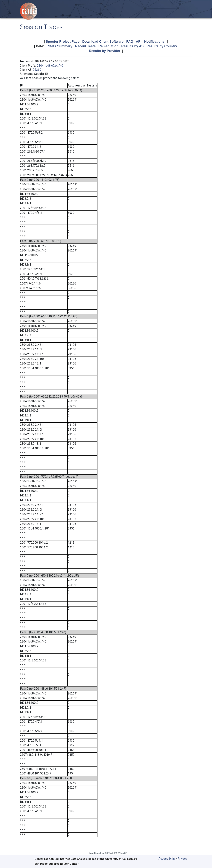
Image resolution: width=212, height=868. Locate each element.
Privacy (182, 859)
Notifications (154, 42)
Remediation (108, 46)
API (139, 42)
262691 (38, 70)
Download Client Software (103, 42)
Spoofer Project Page (63, 42)
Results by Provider (105, 51)
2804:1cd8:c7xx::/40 (50, 66)
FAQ (130, 42)
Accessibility (167, 859)
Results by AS (132, 46)
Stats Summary (60, 46)
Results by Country (162, 46)
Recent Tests (85, 46)
